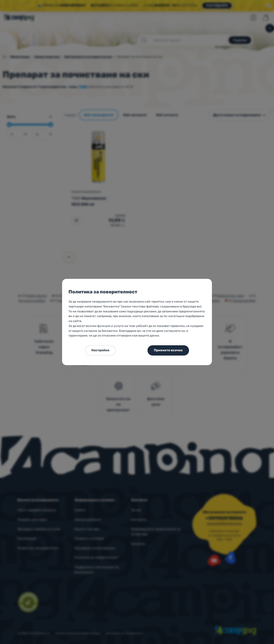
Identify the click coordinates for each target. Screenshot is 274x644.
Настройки (100, 350)
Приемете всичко (168, 350)
